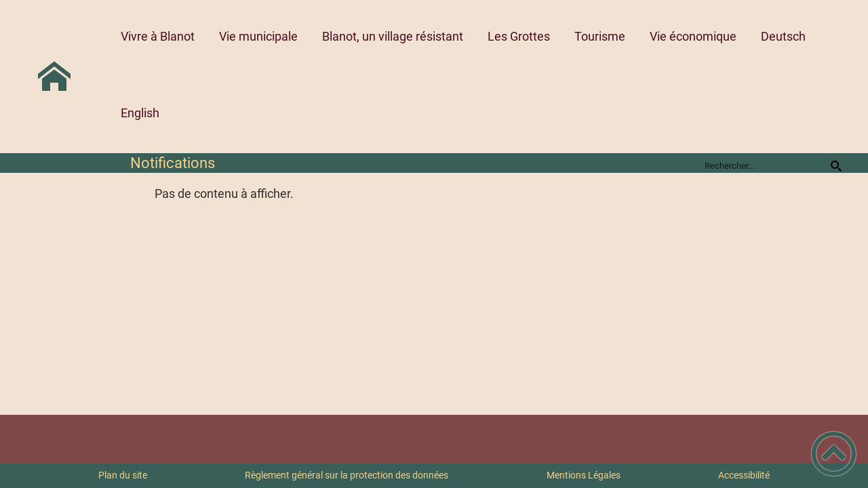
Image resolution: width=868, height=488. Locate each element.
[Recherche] (836, 165)
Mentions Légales (584, 475)
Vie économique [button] (693, 36)
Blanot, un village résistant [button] (393, 36)
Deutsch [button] (783, 36)
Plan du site (123, 475)
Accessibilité (744, 475)
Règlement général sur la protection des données (347, 475)
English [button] (140, 113)
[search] (765, 165)
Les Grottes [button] (519, 36)
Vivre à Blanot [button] (158, 36)
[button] (834, 454)
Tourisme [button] (600, 36)
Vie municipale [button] (258, 36)
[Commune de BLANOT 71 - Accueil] (54, 77)
